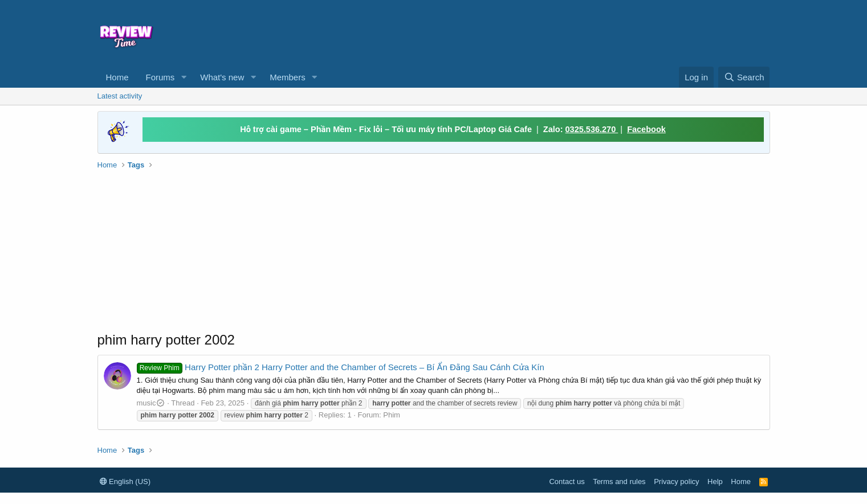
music (151, 403)
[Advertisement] (526, 32)
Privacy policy (676, 482)
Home (117, 77)
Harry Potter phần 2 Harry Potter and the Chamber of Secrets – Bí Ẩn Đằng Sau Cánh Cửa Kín (341, 367)
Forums (160, 77)
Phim (392, 415)
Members (288, 77)
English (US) (125, 482)
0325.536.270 (592, 129)
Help (715, 482)
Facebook (646, 129)
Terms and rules (619, 482)
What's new (222, 77)
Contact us (567, 482)
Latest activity (120, 96)
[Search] (744, 77)
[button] (184, 77)
